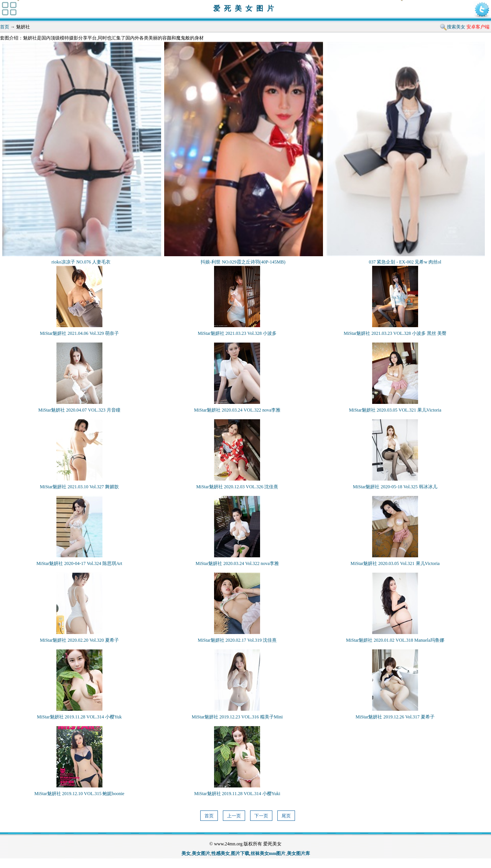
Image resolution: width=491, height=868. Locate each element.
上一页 (234, 816)
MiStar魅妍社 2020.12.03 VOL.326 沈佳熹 (237, 487)
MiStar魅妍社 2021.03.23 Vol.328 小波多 (237, 333)
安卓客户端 (478, 27)
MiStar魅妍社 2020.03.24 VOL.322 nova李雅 (237, 410)
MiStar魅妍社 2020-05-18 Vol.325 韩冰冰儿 (395, 487)
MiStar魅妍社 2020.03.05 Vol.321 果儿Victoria (395, 563)
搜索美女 (456, 27)
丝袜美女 (260, 853)
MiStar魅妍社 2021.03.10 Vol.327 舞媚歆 (79, 487)
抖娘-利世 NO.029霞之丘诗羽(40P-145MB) (243, 262)
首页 (5, 27)
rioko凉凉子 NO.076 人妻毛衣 (81, 262)
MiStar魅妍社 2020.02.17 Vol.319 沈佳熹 (237, 640)
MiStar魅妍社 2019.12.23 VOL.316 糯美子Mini (237, 717)
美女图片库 (298, 853)
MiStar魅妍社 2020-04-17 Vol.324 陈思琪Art (79, 563)
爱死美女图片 (245, 8)
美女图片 (201, 853)
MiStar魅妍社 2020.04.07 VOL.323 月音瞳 (79, 410)
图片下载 (240, 853)
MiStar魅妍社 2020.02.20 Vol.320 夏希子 (79, 640)
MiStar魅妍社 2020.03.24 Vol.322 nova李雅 (237, 563)
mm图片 (277, 853)
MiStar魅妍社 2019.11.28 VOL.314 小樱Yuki (237, 794)
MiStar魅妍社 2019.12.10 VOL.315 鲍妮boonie (79, 794)
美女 (186, 853)
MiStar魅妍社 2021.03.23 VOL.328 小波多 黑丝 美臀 (395, 333)
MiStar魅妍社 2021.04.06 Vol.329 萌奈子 (79, 333)
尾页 (286, 816)
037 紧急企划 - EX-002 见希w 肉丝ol (405, 262)
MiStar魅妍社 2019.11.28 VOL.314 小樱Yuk (79, 717)
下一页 (261, 816)
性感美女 (221, 853)
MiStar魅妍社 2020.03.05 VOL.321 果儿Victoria (395, 410)
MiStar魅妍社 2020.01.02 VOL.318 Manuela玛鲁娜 (395, 640)
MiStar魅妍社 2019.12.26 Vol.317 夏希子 (395, 717)
